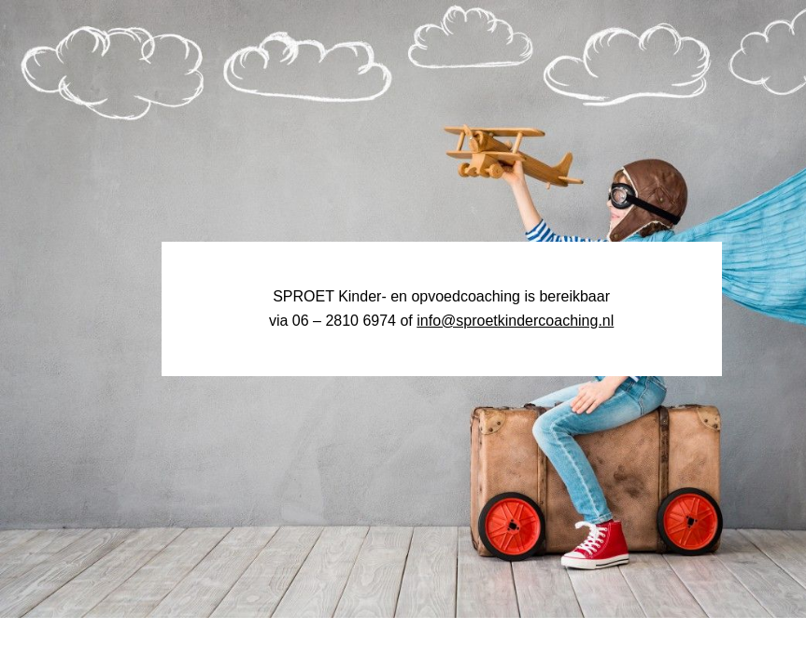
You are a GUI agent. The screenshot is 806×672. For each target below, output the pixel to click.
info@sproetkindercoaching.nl (515, 321)
